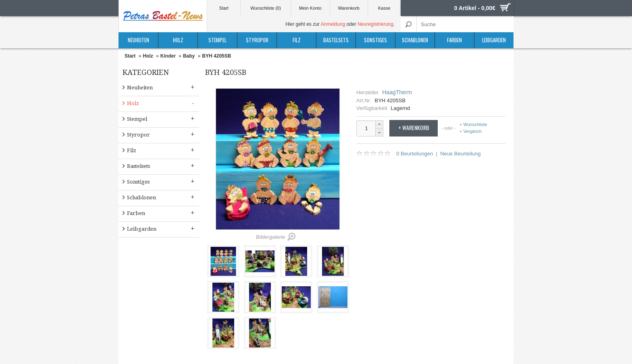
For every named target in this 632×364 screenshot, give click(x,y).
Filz (297, 40)
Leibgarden (494, 40)
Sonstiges (375, 40)
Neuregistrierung (375, 24)
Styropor (257, 40)
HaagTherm (397, 92)
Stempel (217, 40)
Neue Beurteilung (460, 154)
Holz (178, 40)
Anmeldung (333, 24)
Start (224, 8)
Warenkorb (348, 8)
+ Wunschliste (473, 125)
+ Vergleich (471, 131)
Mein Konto (310, 8)
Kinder (168, 56)
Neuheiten (138, 40)
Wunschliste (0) (266, 8)
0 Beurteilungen (415, 154)
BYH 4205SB (216, 56)
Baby (189, 56)
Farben (454, 40)
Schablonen (415, 40)
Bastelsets (336, 40)
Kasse (384, 8)
